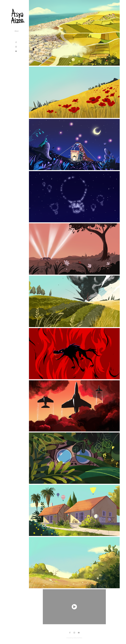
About (17, 31)
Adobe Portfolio (78, 638)
